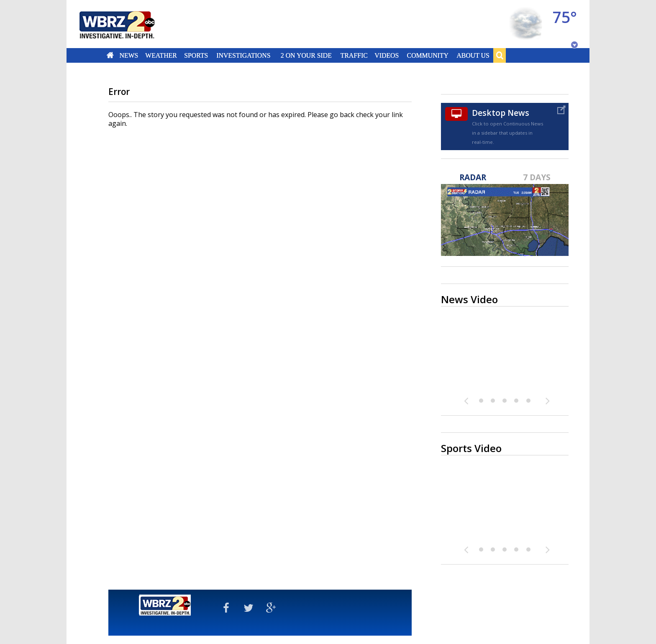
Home (110, 55)
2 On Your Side (306, 55)
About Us (473, 55)
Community (427, 55)
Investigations (244, 55)
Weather (161, 55)
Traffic (354, 55)
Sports (196, 55)
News (129, 55)
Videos (387, 55)
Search (500, 55)
